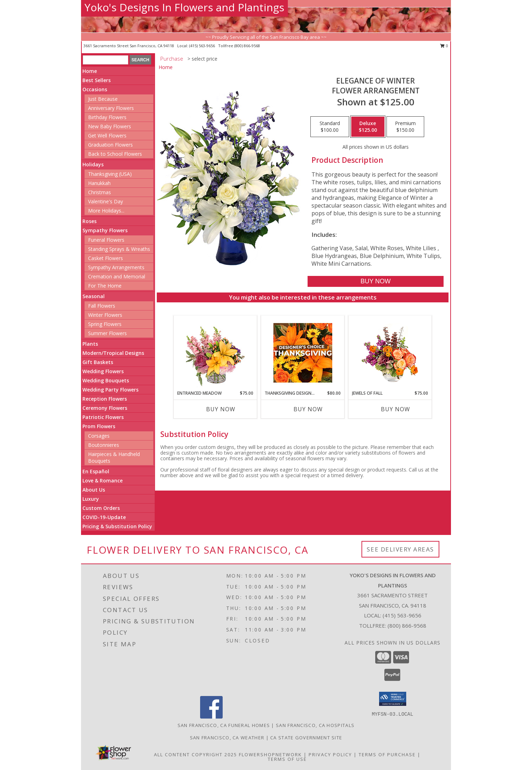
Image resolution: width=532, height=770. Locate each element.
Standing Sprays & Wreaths (119, 249)
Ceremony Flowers (105, 408)
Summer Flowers (107, 333)
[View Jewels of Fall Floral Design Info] (390, 353)
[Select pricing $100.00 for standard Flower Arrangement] (330, 127)
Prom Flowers (99, 426)
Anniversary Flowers (111, 108)
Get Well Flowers (107, 135)
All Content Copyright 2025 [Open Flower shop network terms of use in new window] (196, 754)
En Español (96, 471)
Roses (89, 221)
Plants (90, 344)
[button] (393, 699)
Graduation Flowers (110, 145)
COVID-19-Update (104, 517)
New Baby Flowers (110, 126)
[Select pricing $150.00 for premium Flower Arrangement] (405, 127)
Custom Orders (101, 508)
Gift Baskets (98, 362)
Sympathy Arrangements (116, 267)
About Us (94, 490)
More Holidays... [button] (106, 211)
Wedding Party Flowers (110, 390)
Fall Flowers (102, 306)
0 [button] (444, 46)
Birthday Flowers (107, 117)
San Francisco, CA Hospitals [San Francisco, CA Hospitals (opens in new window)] (315, 725)
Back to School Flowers (115, 154)
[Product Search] (106, 60)
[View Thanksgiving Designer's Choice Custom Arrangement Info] (303, 353)
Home (90, 71)
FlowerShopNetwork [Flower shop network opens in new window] (270, 754)
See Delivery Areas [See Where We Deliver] (400, 549)
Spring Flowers (105, 324)
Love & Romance (103, 481)
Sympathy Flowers (105, 230)
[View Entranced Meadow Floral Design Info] (215, 353)
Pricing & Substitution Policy (117, 526)
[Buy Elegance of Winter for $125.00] (375, 281)
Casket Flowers (106, 258)
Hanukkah (99, 183)
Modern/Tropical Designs (113, 353)
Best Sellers (97, 80)
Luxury (91, 499)
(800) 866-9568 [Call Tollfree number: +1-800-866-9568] (407, 626)
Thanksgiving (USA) (110, 174)
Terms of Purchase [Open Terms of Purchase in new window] (387, 754)
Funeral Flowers (106, 240)
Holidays (93, 164)
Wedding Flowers (103, 371)
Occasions (95, 89)
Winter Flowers (105, 315)
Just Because (103, 99)
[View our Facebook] (211, 717)
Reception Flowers (105, 399)
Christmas (100, 192)
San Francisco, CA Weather (227, 738)
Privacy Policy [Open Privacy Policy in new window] (330, 754)
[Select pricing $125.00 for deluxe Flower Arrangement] (368, 127)
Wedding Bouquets (106, 380)
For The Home (105, 286)
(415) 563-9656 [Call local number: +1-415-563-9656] (203, 46)
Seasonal (94, 296)
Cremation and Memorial (117, 276)
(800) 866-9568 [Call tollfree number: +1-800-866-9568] (247, 46)
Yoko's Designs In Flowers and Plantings (184, 7)
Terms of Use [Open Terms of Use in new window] (287, 759)
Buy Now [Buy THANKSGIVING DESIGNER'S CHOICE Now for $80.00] (308, 409)
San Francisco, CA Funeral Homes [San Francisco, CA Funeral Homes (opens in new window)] (224, 725)
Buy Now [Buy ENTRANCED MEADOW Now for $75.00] (221, 409)
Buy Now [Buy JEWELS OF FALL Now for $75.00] (395, 409)
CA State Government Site (306, 738)
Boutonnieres (104, 445)
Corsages (99, 436)
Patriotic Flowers (103, 417)
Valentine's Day (106, 201)
